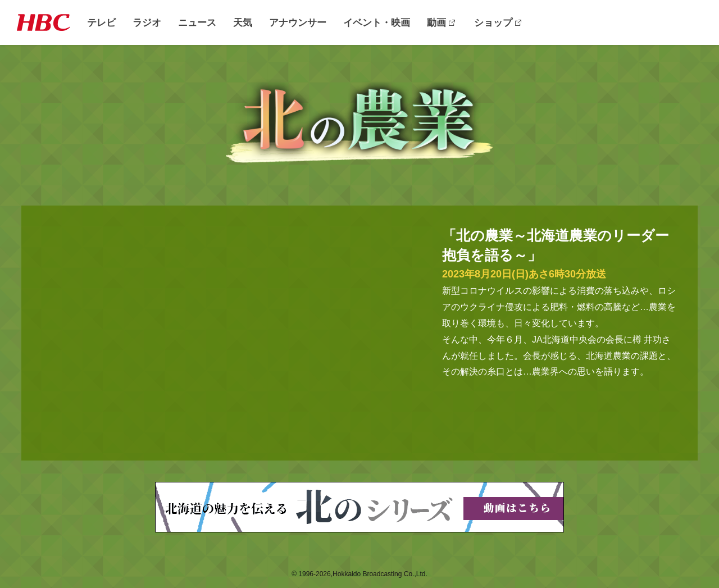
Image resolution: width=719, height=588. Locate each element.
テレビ (101, 23)
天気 (243, 23)
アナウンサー (298, 23)
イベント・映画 (377, 23)
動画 (436, 23)
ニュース (197, 23)
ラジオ (147, 23)
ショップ (493, 23)
